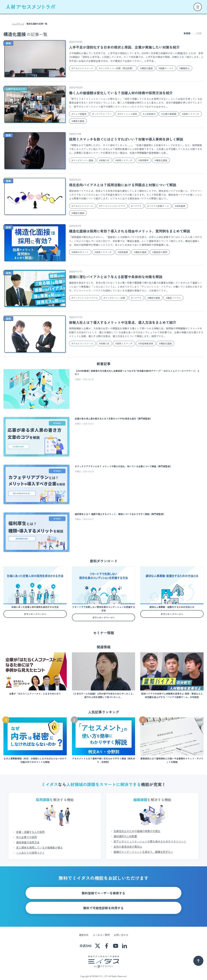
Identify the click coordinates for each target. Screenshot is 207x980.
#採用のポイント (80, 252)
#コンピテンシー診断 (114, 298)
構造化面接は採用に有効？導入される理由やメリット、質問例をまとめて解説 (130, 231)
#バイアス (136, 206)
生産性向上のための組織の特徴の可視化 (137, 827)
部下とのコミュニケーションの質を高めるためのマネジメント (150, 837)
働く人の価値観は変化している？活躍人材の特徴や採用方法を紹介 (121, 93)
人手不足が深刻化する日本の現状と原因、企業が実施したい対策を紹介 (124, 47)
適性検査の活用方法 (28, 838)
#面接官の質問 (160, 252)
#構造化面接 (146, 68)
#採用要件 (144, 160)
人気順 (198, 33)
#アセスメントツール (82, 68)
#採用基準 (180, 206)
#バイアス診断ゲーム (158, 206)
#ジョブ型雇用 (79, 114)
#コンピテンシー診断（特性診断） (117, 68)
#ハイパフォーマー (102, 114)
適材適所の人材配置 (125, 832)
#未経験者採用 (146, 343)
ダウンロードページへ (35, 614)
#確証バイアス (173, 298)
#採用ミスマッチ (191, 114)
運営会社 (84, 931)
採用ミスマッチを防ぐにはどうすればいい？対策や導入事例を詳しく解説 (126, 139)
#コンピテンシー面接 (82, 160)
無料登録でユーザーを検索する (104, 889)
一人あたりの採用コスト (30, 848)
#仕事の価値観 (169, 114)
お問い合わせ (121, 931)
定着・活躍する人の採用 (30, 828)
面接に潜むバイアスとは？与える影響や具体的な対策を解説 (116, 277)
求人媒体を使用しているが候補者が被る (39, 843)
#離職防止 (185, 68)
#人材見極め (149, 114)
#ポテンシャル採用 (127, 114)
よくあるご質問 (101, 931)
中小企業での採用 (26, 833)
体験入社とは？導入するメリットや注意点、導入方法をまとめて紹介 (123, 322)
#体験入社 (104, 160)
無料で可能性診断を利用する (104, 904)
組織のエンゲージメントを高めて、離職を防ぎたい (143, 848)
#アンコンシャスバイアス (112, 206)
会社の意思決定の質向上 (128, 842)
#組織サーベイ (166, 68)
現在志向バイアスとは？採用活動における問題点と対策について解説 (123, 185)
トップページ (18, 24)
